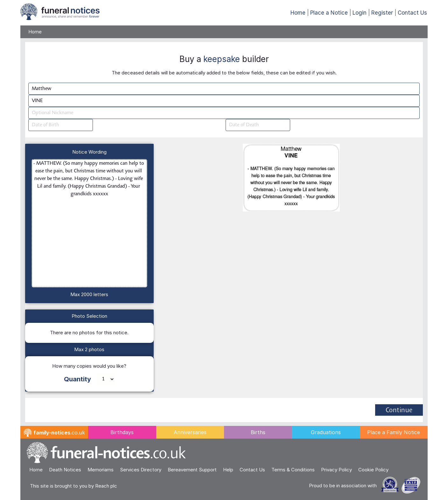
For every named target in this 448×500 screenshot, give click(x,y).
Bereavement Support (192, 470)
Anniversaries (190, 432)
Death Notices (65, 470)
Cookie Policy (373, 470)
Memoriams (101, 470)
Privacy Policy (336, 470)
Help (228, 470)
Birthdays (122, 432)
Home (298, 13)
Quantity (77, 379)
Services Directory (141, 470)
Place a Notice (329, 13)
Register (382, 13)
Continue (399, 411)
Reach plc (106, 486)
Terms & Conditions (293, 470)
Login (360, 13)
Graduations (326, 432)
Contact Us (412, 13)
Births (258, 432)
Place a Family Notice (394, 432)
